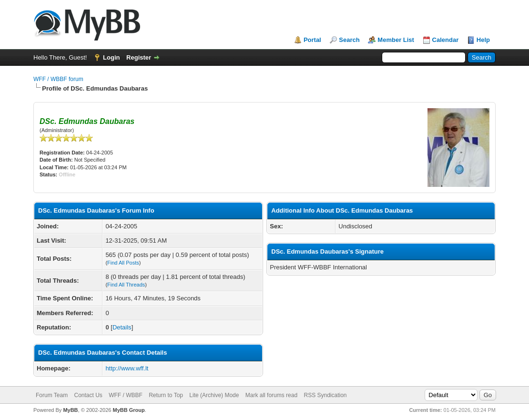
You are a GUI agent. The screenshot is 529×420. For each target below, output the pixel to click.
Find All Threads (126, 285)
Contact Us (88, 395)
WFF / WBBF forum (58, 79)
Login (111, 57)
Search (349, 40)
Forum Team (52, 395)
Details (122, 327)
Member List (396, 40)
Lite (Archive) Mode (214, 395)
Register (139, 57)
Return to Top (166, 395)
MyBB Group (128, 410)
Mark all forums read (271, 395)
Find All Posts (123, 263)
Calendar (446, 40)
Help (483, 40)
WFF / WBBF (126, 395)
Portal (312, 40)
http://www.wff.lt (127, 368)
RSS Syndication (325, 395)
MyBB (70, 410)
